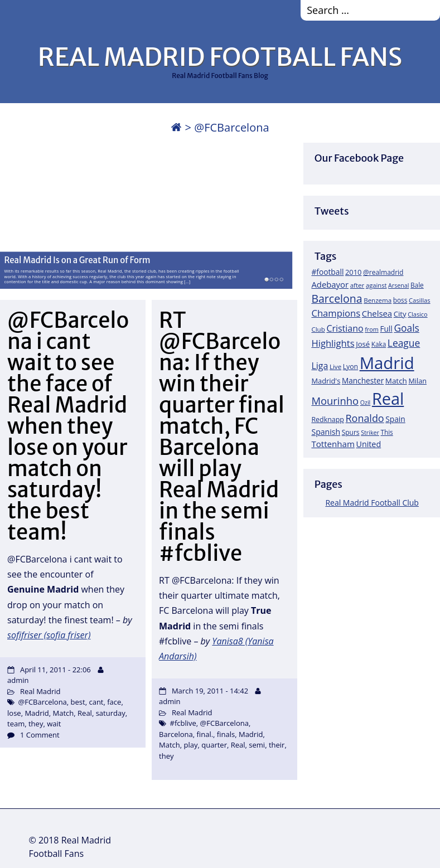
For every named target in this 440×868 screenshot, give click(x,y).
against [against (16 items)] (376, 285)
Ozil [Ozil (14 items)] (366, 403)
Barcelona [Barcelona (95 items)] (337, 299)
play (191, 745)
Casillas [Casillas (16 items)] (420, 300)
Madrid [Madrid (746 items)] (387, 363)
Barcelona (176, 734)
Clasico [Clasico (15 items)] (417, 314)
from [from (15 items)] (372, 329)
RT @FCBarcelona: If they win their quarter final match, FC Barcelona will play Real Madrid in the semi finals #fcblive (222, 437)
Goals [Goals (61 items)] (406, 328)
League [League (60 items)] (404, 343)
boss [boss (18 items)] (400, 300)
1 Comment (40, 735)
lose (14, 713)
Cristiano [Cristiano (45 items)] (345, 328)
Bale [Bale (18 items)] (417, 285)
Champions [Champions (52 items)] (336, 313)
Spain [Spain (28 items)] (395, 419)
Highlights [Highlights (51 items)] (333, 343)
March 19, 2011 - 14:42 (210, 691)
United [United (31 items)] (368, 444)
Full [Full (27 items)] (386, 329)
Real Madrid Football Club (372, 503)
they (36, 724)
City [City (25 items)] (400, 314)
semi (257, 745)
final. (205, 734)
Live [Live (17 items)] (335, 367)
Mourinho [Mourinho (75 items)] (335, 401)
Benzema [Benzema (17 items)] (378, 300)
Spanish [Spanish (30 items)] (326, 432)
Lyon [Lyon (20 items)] (350, 367)
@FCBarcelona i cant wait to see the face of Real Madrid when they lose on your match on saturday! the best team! (68, 426)
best (78, 702)
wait (54, 724)
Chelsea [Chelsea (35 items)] (377, 313)
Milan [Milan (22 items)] (417, 381)
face (114, 702)
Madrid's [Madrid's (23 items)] (326, 381)
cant (96, 702)
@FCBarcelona (43, 702)
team (16, 724)
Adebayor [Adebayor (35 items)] (330, 284)
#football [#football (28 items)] (327, 272)
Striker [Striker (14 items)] (370, 433)
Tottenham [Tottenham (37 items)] (333, 444)
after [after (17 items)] (357, 285)
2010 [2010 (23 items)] (353, 272)
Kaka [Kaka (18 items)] (379, 344)
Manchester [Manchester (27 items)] (363, 380)
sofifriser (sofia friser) (49, 635)
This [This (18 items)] (386, 432)
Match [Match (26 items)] (396, 381)
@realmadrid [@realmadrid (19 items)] (383, 272)
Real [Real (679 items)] (388, 398)
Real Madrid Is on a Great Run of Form (77, 260)
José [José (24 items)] (363, 344)
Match (64, 713)
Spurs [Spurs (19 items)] (351, 432)
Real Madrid (40, 691)
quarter (214, 745)
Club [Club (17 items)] (318, 329)
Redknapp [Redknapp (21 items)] (328, 420)
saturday (111, 713)
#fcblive (183, 723)
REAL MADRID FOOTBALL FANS (220, 57)
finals (226, 734)
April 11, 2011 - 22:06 (55, 670)
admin (18, 680)
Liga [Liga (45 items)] (320, 366)
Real (85, 713)
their (277, 745)
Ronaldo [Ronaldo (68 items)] (365, 418)
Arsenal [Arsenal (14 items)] (398, 285)
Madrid (37, 713)
